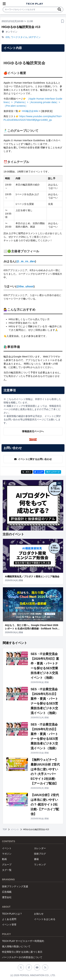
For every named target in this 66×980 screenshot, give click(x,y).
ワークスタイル (19, 37)
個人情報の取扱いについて (16, 946)
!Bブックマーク (53, 472)
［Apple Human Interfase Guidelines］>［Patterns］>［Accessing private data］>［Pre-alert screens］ (33, 102)
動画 (4, 859)
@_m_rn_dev (26, 261)
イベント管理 (9, 925)
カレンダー (40, 848)
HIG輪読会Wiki (30, 111)
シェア (39, 472)
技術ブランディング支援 (15, 886)
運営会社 (7, 897)
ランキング (40, 865)
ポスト (27, 472)
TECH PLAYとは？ (12, 914)
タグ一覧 (7, 870)
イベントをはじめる (45, 919)
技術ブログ (40, 854)
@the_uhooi (25, 286)
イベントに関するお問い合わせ (33, 459)
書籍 (36, 859)
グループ (7, 865)
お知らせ (39, 914)
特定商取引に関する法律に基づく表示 (22, 952)
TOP (5, 829)
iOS (8, 37)
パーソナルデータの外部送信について (22, 957)
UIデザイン (35, 37)
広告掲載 (7, 892)
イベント (15, 829)
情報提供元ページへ (33, 431)
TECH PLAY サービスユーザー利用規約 (23, 941)
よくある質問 (9, 919)
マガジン (7, 854)
